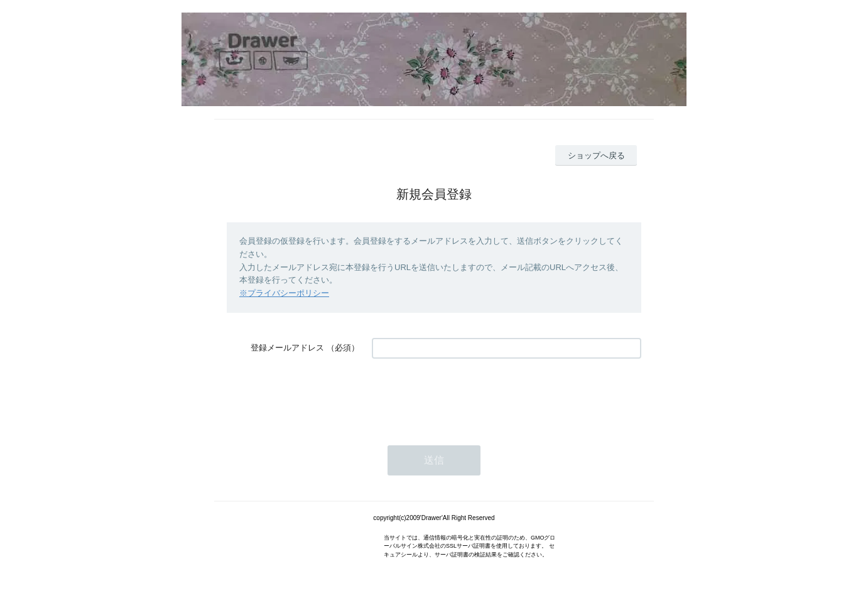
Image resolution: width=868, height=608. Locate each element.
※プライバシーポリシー (284, 293)
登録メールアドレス (287, 348)
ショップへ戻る (596, 155)
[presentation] (467, 396)
